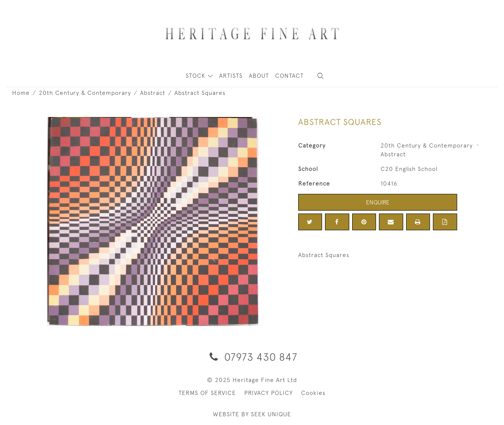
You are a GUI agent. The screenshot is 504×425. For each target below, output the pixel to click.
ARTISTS (231, 76)
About (259, 76)
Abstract (153, 93)
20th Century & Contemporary (85, 93)
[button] (320, 76)
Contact (289, 76)
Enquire (378, 202)
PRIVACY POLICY (269, 393)
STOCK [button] (197, 76)
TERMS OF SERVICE (207, 393)
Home (21, 93)
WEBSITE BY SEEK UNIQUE (252, 414)
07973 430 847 (252, 357)
